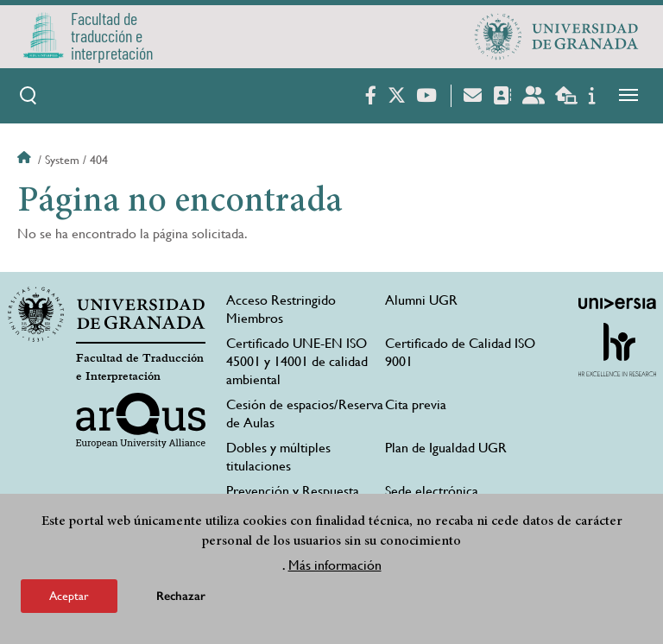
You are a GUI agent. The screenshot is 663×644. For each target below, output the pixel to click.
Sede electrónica (432, 491)
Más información (335, 566)
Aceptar (69, 597)
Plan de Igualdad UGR (446, 448)
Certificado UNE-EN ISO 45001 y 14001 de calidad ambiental (297, 361)
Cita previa (416, 404)
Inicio (26, 160)
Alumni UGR (421, 300)
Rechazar (181, 597)
